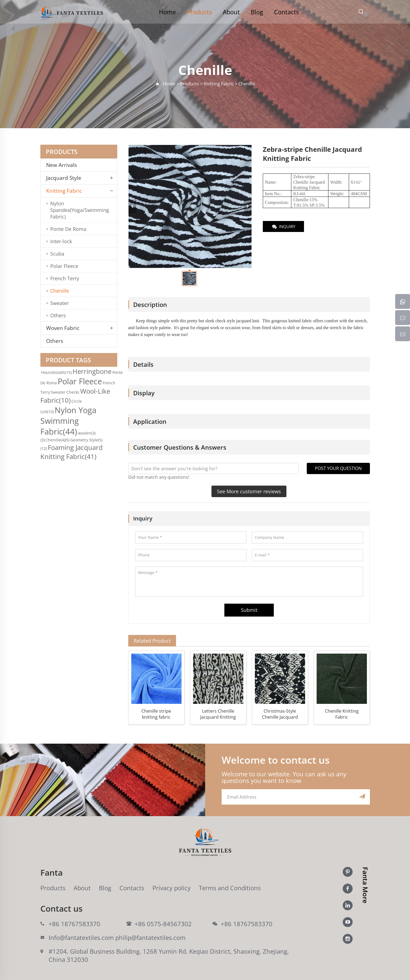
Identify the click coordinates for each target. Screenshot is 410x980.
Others (58, 315)
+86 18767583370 (74, 924)
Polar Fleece (64, 266)
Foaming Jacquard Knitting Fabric (72, 452)
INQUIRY (283, 227)
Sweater (59, 303)
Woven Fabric (63, 328)
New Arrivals (64, 165)
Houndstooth (56, 372)
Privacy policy (171, 888)
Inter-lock (61, 241)
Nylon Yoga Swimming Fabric (68, 421)
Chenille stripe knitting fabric (156, 714)
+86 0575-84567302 (163, 924)
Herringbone (92, 371)
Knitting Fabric (64, 191)
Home (167, 12)
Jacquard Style (64, 178)
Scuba (57, 254)
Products (199, 12)
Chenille (60, 291)
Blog (257, 12)
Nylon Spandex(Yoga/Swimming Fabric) (80, 210)
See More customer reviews (249, 491)
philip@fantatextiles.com (150, 937)
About (231, 12)
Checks (73, 392)
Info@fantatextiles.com (81, 937)
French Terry (65, 278)
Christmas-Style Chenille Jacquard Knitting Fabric (280, 714)
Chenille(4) (58, 440)
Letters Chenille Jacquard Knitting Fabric (218, 714)
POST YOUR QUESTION (338, 468)
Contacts (286, 12)
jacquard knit (248, 321)
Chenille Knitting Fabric (342, 714)
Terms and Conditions (230, 888)
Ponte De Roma (68, 229)
